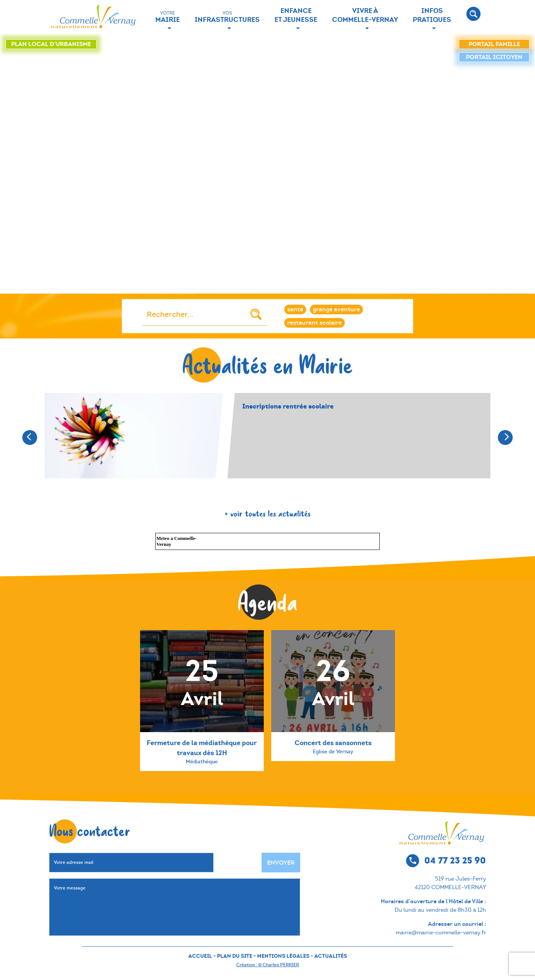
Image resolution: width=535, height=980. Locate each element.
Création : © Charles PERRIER (268, 965)
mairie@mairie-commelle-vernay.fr (441, 933)
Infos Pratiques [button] (432, 15)
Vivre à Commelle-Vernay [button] (365, 15)
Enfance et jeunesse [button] (296, 15)
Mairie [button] (168, 17)
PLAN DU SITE (235, 956)
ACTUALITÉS (331, 956)
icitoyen (494, 57)
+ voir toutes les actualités (267, 513)
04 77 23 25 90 (455, 860)
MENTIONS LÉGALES (283, 956)
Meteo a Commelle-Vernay (176, 541)
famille (494, 44)
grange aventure (336, 309)
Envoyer (281, 863)
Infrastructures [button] (227, 17)
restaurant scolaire (314, 323)
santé (295, 309)
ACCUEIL (200, 956)
